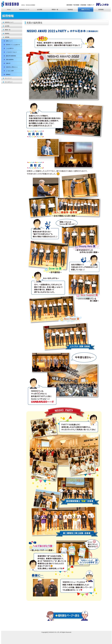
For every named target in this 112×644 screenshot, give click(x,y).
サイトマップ (8, 78)
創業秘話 (8, 75)
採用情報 (101, 10)
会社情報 (40, 10)
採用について (9, 41)
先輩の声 (8, 63)
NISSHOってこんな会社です (12, 45)
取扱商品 (70, 10)
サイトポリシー (9, 82)
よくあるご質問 (9, 71)
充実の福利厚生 (9, 60)
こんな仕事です (9, 48)
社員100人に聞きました (11, 67)
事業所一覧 (55, 10)
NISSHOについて (24, 10)
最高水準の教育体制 (10, 56)
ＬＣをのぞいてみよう (11, 52)
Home (9, 10)
